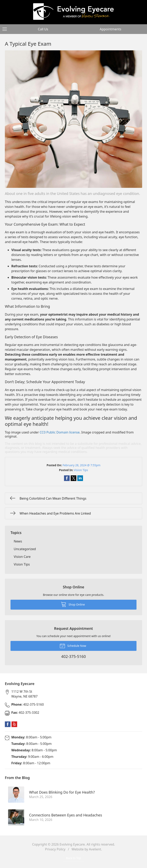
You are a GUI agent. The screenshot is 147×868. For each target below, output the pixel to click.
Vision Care (22, 557)
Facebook (8, 724)
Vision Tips (81, 470)
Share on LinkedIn (80, 478)
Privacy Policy (55, 849)
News (18, 541)
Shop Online (73, 604)
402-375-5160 (28, 704)
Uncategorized (25, 549)
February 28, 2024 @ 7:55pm (81, 465)
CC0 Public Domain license (60, 432)
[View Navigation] (6, 29)
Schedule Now (73, 646)
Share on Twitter (73, 478)
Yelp (14, 724)
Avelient (95, 849)
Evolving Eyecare (72, 844)
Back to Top (73, 858)
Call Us (43, 29)
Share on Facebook (67, 478)
